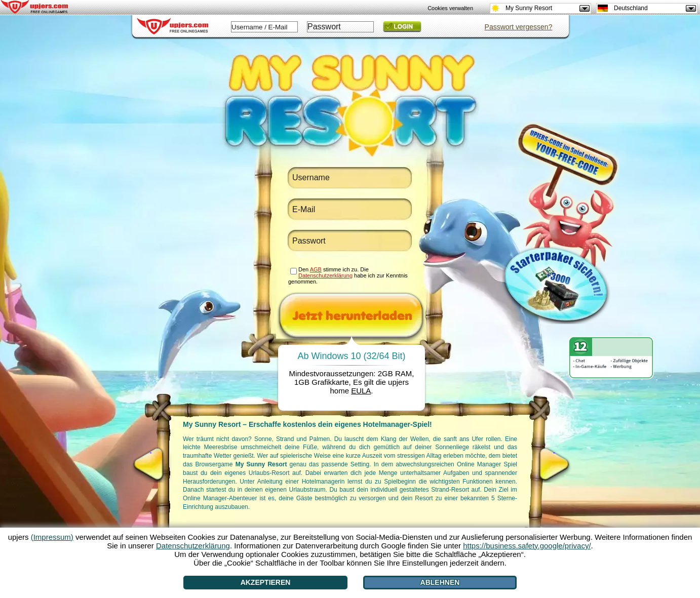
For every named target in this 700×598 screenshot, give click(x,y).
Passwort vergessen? (519, 27)
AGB (316, 269)
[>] (554, 464)
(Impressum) (52, 537)
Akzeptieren (266, 582)
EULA (361, 391)
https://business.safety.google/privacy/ (527, 546)
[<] (151, 464)
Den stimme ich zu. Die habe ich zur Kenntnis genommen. (348, 275)
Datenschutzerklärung (325, 275)
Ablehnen (440, 582)
